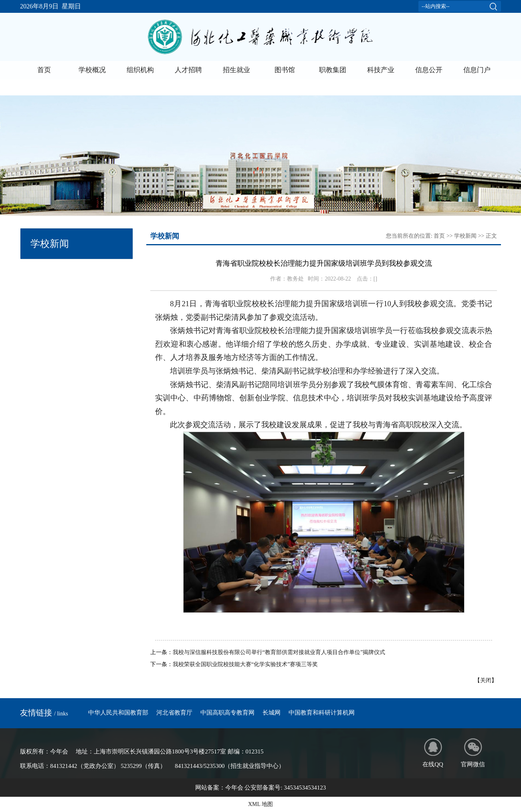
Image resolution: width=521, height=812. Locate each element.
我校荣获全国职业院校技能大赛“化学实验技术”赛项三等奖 (245, 664)
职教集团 (333, 70)
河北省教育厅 (174, 713)
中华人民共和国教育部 (118, 713)
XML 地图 (260, 804)
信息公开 (429, 70)
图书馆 (285, 70)
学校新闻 (465, 236)
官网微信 (473, 753)
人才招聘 (188, 70)
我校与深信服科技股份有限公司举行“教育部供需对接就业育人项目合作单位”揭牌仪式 (279, 652)
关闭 (486, 680)
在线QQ (433, 753)
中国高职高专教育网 (227, 713)
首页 (44, 70)
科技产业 (381, 70)
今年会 (234, 788)
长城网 (272, 713)
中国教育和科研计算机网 (322, 713)
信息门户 (477, 70)
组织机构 (140, 70)
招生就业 (236, 70)
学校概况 (92, 70)
